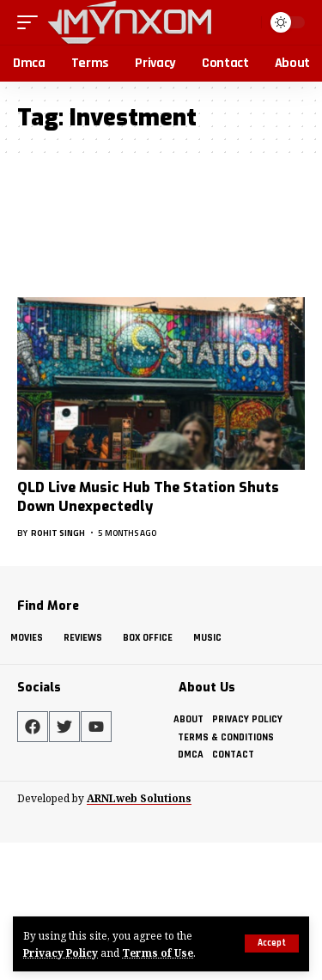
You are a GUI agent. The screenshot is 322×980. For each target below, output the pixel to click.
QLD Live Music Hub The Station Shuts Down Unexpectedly (148, 497)
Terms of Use (158, 953)
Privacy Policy (61, 953)
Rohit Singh (58, 533)
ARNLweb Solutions (139, 798)
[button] (272, 943)
